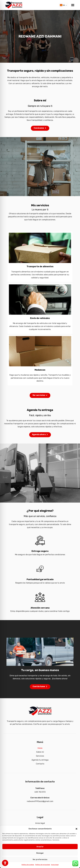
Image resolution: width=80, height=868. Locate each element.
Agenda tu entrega (40, 760)
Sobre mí (40, 752)
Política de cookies (28, 865)
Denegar (40, 853)
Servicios (40, 756)
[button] (76, 829)
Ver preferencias (40, 859)
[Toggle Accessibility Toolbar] (5, 863)
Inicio (40, 748)
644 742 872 (40, 792)
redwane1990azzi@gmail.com (40, 801)
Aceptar (40, 847)
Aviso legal (55, 865)
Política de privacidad (43, 865)
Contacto (40, 764)
